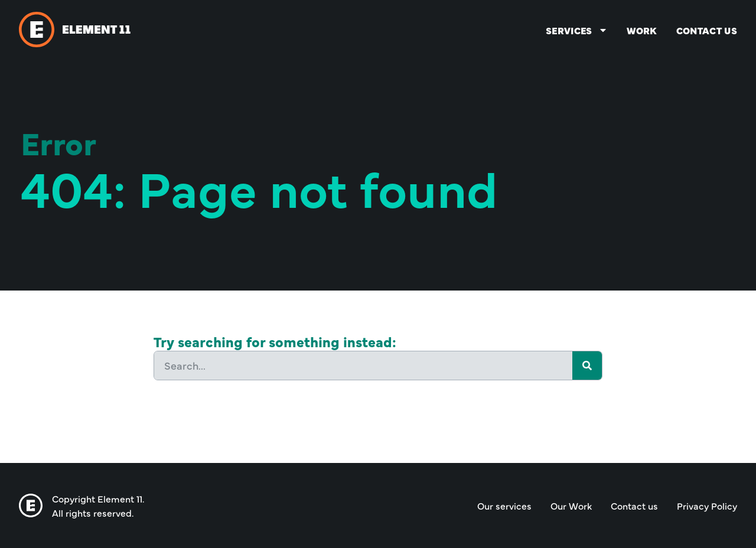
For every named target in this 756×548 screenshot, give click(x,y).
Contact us (707, 30)
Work (642, 30)
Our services (504, 505)
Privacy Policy (707, 505)
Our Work (571, 505)
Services (577, 30)
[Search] (587, 366)
